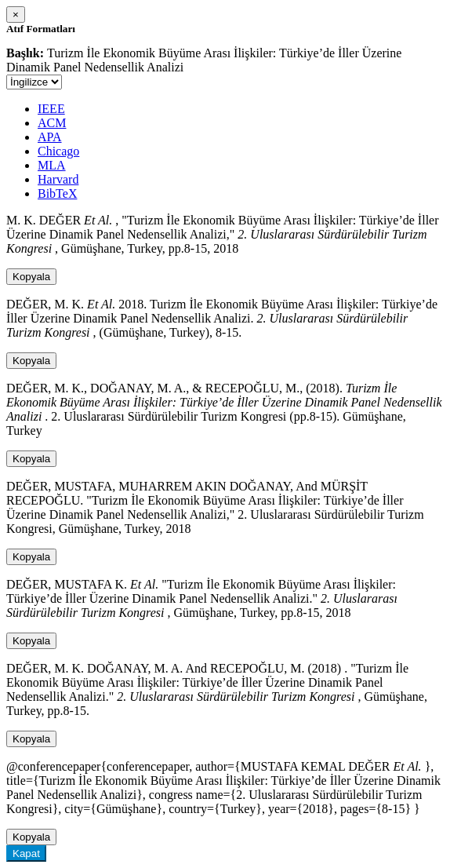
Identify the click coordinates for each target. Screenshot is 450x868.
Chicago (58, 151)
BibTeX (57, 193)
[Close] (16, 15)
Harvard (58, 179)
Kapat (26, 853)
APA (50, 137)
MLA (52, 165)
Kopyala (31, 277)
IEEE (51, 109)
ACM (52, 123)
